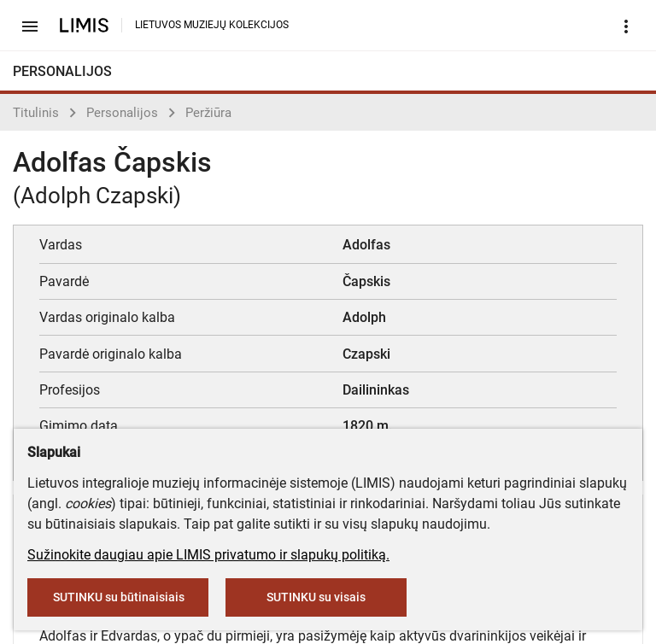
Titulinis (36, 113)
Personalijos (122, 113)
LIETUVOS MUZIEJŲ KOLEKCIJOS (212, 25)
